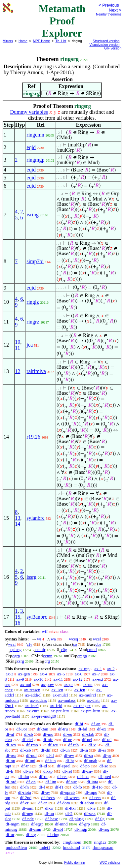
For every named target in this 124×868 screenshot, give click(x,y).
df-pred (105, 776)
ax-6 (79, 674)
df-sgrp (37, 824)
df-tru (63, 729)
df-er (24, 803)
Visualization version (104, 45)
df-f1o (97, 787)
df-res (62, 776)
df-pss (11, 755)
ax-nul (26, 684)
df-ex (102, 729)
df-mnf (28, 808)
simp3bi (35, 261)
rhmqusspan (103, 847)
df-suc (72, 782)
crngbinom (72, 842)
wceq (74, 639)
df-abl (58, 829)
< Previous (109, 5)
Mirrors (8, 41)
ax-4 (43, 674)
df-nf (10, 734)
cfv (30, 644)
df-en (43, 803)
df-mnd (61, 824)
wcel (97, 639)
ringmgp (35, 160)
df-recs (95, 798)
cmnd (92, 650)
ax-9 (20, 679)
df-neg (27, 813)
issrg (31, 577)
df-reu (53, 745)
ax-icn (80, 690)
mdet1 (45, 847)
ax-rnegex (82, 706)
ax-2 (111, 669)
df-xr (49, 808)
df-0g (100, 819)
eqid (31, 147)
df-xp (48, 771)
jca (30, 345)
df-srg (31, 835)
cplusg (16, 650)
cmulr (40, 650)
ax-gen (24, 674)
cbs (98, 644)
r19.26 (33, 437)
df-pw (69, 755)
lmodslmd (71, 847)
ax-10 (39, 679)
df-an (96, 724)
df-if (50, 755)
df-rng (104, 829)
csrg (20, 661)
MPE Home (41, 41)
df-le (91, 808)
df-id (43, 766)
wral (12, 644)
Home (23, 41)
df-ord (11, 782)
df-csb (26, 750)
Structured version (106, 41)
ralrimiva (36, 371)
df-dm (24, 776)
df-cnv (87, 771)
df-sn (88, 755)
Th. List (61, 41)
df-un (65, 750)
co (75, 644)
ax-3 (9, 674)
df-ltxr (71, 808)
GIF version (113, 48)
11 (17, 348)
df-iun (51, 761)
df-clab (88, 734)
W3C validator (110, 863)
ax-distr (94, 700)
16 (18, 623)
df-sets (90, 813)
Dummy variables (29, 112)
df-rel (67, 771)
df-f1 (59, 787)
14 (18, 524)
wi (39, 639)
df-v (92, 745)
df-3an (43, 729)
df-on (31, 782)
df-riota (25, 792)
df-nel (87, 740)
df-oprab (67, 792)
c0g (64, 650)
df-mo (48, 734)
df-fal (83, 729)
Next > (115, 10)
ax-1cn (57, 690)
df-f (42, 787)
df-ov (45, 792)
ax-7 (96, 674)
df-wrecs (72, 798)
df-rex (11, 745)
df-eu (68, 734)
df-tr (25, 766)
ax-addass (39, 700)
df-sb (29, 734)
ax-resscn (32, 690)
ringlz (33, 302)
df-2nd (26, 798)
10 (18, 342)
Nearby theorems (109, 14)
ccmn (48, 656)
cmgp (82, 656)
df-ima (83, 776)
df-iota (92, 782)
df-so (104, 766)
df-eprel (64, 766)
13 (18, 518)
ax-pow (47, 684)
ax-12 (78, 679)
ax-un (88, 684)
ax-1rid (56, 706)
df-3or (22, 729)
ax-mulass (67, 700)
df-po (85, 766)
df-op (10, 761)
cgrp (16, 656)
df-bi (79, 724)
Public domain (75, 863)
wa (53, 639)
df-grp (84, 824)
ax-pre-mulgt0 (44, 716)
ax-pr (68, 684)
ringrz (33, 322)
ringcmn (35, 135)
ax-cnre (33, 711)
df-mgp (81, 829)
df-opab (91, 761)
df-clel (27, 740)
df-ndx (28, 819)
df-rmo (32, 745)
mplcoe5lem (16, 847)
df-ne (68, 740)
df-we (28, 771)
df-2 (69, 813)
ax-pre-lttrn (90, 711)
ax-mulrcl (88, 695)
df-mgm (13, 824)
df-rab (73, 745)
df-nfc (48, 740)
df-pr (107, 755)
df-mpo (91, 792)
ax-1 (98, 669)
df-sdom (87, 803)
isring (32, 215)
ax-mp (84, 669)
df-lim (51, 782)
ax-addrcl (33, 695)
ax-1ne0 (32, 706)
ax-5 (61, 674)
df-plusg (77, 819)
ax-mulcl (60, 695)
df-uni (30, 761)
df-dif (46, 750)
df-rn (43, 776)
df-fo (78, 787)
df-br (70, 761)
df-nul (31, 755)
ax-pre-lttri (60, 711)
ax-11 (58, 679)
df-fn (24, 787)
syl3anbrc (37, 617)
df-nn (49, 813)
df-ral (107, 740)
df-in (84, 750)
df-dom (63, 803)
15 (18, 617)
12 (18, 371)
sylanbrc (35, 518)
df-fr (10, 771)
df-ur (10, 835)
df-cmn (35, 829)
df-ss (102, 750)
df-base (52, 819)
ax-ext (98, 679)
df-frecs (48, 798)
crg (47, 661)
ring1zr (100, 842)
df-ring (53, 835)
